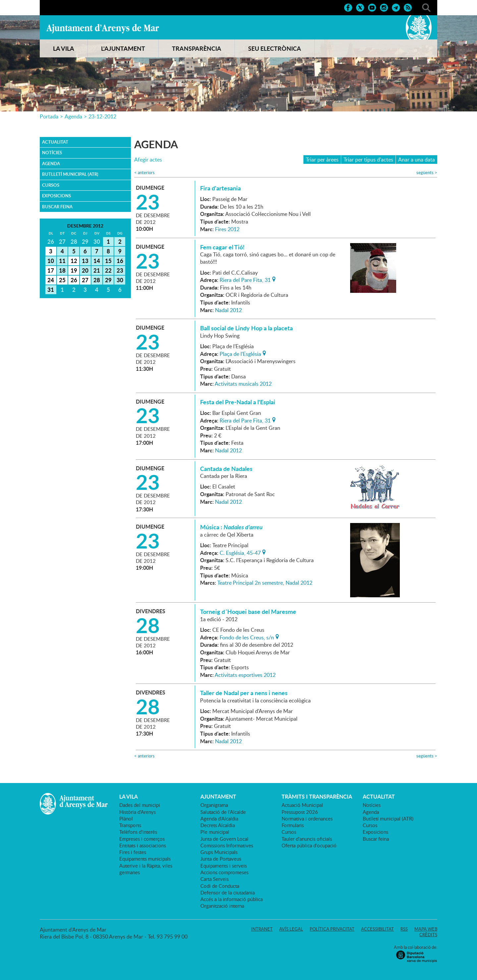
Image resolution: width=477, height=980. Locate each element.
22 (108, 270)
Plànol (126, 818)
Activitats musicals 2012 (243, 384)
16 (120, 261)
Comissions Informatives (227, 845)
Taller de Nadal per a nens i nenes (244, 693)
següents (427, 173)
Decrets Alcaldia (218, 825)
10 (51, 261)
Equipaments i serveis (224, 866)
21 (97, 270)
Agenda (73, 116)
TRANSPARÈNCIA (197, 48)
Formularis (293, 825)
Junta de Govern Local (224, 839)
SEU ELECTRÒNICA (275, 48)
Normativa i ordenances (307, 818)
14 (97, 261)
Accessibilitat (377, 929)
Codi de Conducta (220, 886)
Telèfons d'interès (138, 832)
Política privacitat (332, 929)
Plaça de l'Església (240, 353)
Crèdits (428, 935)
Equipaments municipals (145, 859)
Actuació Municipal (302, 805)
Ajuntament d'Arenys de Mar (103, 29)
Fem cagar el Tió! (222, 247)
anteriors (144, 173)
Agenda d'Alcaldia (219, 818)
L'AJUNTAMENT (123, 48)
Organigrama (214, 805)
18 (62, 270)
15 (108, 261)
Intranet (262, 929)
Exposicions (56, 196)
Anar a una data (417, 160)
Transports (130, 825)
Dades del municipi (140, 805)
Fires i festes (133, 852)
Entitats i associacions (143, 845)
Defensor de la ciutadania (228, 892)
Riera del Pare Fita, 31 (245, 279)
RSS (404, 929)
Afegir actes (148, 160)
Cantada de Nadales (226, 469)
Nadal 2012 (228, 310)
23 (120, 270)
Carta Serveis (214, 879)
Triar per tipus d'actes (368, 160)
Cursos (51, 185)
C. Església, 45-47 (240, 552)
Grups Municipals (219, 852)
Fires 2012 (227, 229)
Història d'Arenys (137, 812)
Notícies (52, 153)
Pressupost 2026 (300, 812)
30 (120, 280)
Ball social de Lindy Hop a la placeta (246, 328)
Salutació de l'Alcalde (223, 812)
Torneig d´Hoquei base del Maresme (248, 612)
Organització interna (222, 906)
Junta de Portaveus (221, 859)
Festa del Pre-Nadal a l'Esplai (238, 402)
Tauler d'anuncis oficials (307, 839)
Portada (49, 116)
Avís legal (291, 929)
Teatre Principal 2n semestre (250, 583)
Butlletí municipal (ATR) (70, 174)
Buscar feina (57, 207)
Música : (231, 527)
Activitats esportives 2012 (245, 675)
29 (108, 280)
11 (62, 261)
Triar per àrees (322, 160)
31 (51, 290)
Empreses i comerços (142, 839)
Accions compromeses (224, 872)
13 (85, 261)
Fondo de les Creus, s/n (247, 637)
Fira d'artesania (220, 188)
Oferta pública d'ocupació (309, 845)
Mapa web (426, 929)
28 (97, 280)
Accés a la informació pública (232, 899)
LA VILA (64, 48)
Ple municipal (215, 832)
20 (85, 270)
